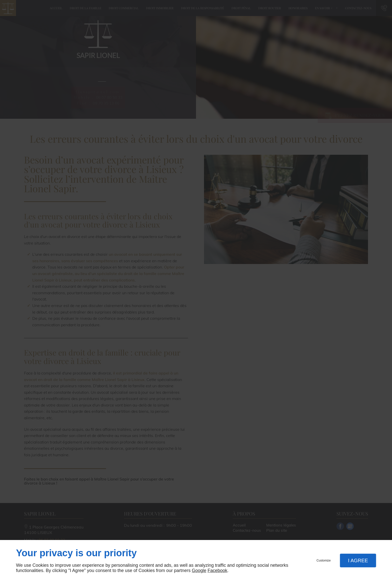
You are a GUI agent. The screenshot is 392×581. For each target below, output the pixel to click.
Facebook (217, 570)
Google (199, 570)
